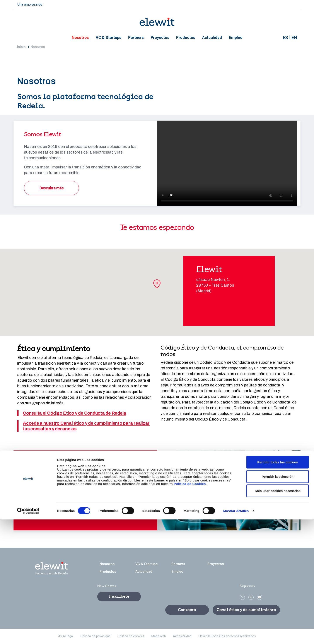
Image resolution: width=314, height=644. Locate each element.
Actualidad (212, 37)
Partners (136, 37)
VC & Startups (108, 37)
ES (285, 38)
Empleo (236, 37)
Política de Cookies (190, 608)
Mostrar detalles (236, 635)
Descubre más (51, 188)
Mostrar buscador (275, 38)
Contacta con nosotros (59, 491)
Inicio (21, 47)
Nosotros (80, 37)
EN (294, 38)
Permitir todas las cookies (278, 587)
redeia (53, 4)
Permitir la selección (278, 601)
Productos (186, 37)
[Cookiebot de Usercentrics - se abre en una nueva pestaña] (28, 635)
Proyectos (160, 37)
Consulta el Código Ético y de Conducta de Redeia (75, 413)
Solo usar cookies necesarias (278, 615)
